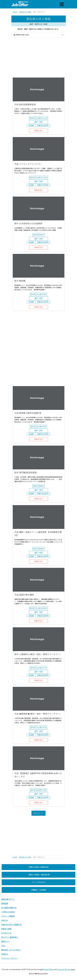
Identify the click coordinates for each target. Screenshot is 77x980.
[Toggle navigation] (62, 4)
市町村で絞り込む (21, 35)
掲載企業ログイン (8, 899)
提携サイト (5, 941)
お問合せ (5, 954)
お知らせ (5, 920)
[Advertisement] (39, 58)
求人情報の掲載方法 (9, 908)
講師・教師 (38, 122)
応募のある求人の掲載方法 (11, 925)
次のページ (39, 813)
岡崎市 (42, 235)
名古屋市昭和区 (42, 608)
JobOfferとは (6, 933)
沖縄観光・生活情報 (38, 890)
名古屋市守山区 (42, 118)
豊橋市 (42, 486)
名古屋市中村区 (42, 177)
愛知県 (32, 118)
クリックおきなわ (38, 882)
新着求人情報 (6, 929)
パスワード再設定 (8, 916)
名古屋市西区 (42, 294)
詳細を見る (38, 131)
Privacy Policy (48, 969)
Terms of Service (64, 969)
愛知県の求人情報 (25, 12)
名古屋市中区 (42, 668)
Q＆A (3, 946)
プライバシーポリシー (10, 958)
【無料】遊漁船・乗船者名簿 (38, 875)
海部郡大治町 (42, 790)
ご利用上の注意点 (8, 912)
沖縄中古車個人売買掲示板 (38, 867)
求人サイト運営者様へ (10, 937)
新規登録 (5, 903)
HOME (15, 12)
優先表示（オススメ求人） (11, 950)
